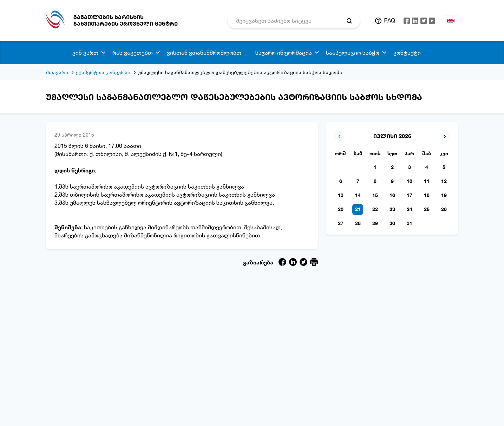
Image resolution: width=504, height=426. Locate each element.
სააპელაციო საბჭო (353, 53)
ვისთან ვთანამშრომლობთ (204, 53)
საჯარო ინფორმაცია (284, 53)
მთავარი (57, 72)
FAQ (390, 20)
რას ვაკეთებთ (133, 53)
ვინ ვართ (85, 53)
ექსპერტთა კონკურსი (103, 72)
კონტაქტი (407, 53)
